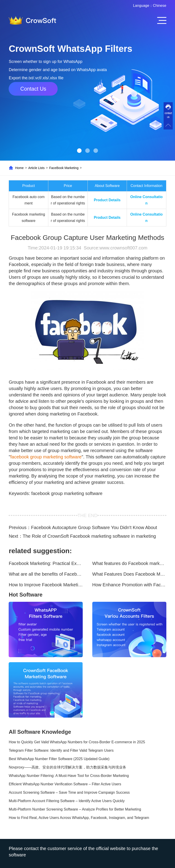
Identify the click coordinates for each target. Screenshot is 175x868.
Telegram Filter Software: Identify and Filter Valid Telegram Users (61, 750)
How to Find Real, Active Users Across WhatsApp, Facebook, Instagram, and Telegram (79, 818)
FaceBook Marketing (64, 168)
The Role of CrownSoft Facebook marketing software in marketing (89, 536)
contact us (168, 115)
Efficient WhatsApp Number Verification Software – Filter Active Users (65, 784)
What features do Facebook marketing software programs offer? (129, 563)
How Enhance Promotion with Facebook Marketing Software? (129, 585)
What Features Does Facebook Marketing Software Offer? (129, 574)
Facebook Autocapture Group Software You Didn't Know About (94, 527)
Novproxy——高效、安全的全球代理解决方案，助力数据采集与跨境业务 (67, 767)
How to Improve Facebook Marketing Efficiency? (46, 585)
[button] (79, 151)
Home (19, 168)
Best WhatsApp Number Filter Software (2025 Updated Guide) (59, 759)
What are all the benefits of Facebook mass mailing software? (46, 574)
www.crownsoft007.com (123, 248)
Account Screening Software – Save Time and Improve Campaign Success (69, 792)
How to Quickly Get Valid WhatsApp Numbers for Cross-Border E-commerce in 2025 (77, 742)
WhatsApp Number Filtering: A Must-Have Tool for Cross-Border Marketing (69, 776)
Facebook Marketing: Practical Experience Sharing (46, 563)
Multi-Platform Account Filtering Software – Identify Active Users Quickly (67, 801)
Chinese (160, 6)
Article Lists (36, 168)
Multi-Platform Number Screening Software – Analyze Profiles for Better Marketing (75, 809)
